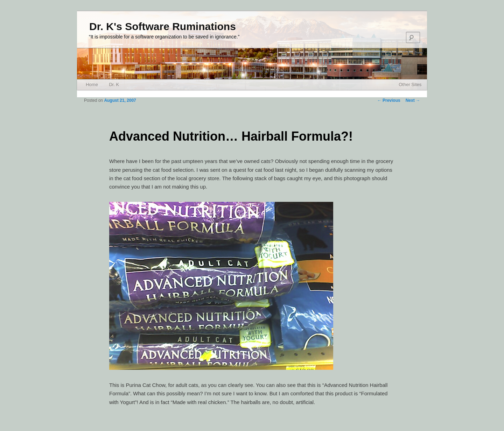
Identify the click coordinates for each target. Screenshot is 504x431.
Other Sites (410, 84)
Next (413, 100)
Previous (389, 100)
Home (92, 84)
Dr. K (114, 84)
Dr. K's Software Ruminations (163, 26)
